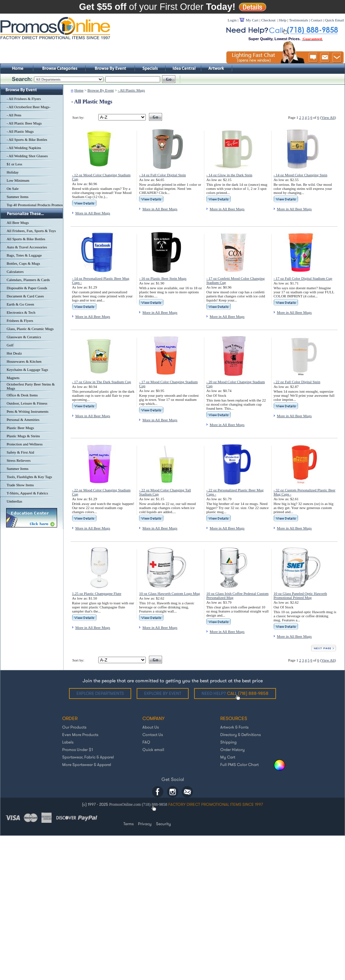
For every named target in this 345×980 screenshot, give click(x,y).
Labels (68, 742)
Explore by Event (163, 693)
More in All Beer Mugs (93, 213)
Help (283, 20)
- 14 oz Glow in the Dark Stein (229, 175)
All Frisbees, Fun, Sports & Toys (31, 231)
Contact (316, 20)
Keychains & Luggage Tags (27, 370)
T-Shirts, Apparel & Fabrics (27, 493)
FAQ (146, 742)
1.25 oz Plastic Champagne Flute (97, 593)
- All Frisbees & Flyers (24, 99)
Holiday (12, 172)
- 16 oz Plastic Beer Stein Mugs (163, 278)
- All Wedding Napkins (24, 148)
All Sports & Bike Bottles (26, 239)
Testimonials (298, 20)
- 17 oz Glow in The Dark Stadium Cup (102, 382)
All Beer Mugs (18, 223)
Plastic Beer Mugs (20, 428)
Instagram (173, 792)
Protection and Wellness (24, 444)
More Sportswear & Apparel (87, 764)
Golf (10, 345)
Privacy (145, 824)
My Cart (228, 757)
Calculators (15, 272)
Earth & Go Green (20, 304)
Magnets (13, 378)
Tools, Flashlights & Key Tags (29, 477)
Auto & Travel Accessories (27, 247)
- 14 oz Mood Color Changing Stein (300, 175)
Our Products (74, 727)
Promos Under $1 (77, 749)
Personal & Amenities (23, 420)
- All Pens (14, 115)
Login (232, 20)
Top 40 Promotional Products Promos (34, 205)
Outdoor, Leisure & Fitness (27, 403)
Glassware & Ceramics (24, 337)
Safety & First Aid (20, 452)
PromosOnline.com (125, 804)
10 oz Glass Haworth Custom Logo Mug (169, 593)
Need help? (235, 693)
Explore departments (100, 693)
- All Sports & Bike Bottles (27, 140)
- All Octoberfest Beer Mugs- (28, 107)
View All (328, 117)
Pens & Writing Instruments (27, 411)
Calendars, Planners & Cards (28, 280)
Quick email (153, 749)
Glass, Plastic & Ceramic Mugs (30, 329)
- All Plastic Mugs (20, 131)
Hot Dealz (14, 353)
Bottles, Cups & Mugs (23, 263)
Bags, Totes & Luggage (24, 255)
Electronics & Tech (21, 312)
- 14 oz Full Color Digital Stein (162, 175)
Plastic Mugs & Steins (23, 436)
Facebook (158, 792)
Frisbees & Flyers (20, 321)
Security (163, 824)
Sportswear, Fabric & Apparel (88, 757)
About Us (151, 727)
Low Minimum (18, 180)
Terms (128, 824)
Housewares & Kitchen (24, 361)
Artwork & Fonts (234, 727)
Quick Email (334, 20)
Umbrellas (14, 501)
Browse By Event (101, 90)
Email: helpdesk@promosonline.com (187, 792)
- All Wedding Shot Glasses (27, 156)
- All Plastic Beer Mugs (24, 123)
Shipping (228, 742)
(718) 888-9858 (154, 804)
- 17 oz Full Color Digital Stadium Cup (303, 278)
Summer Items (17, 197)
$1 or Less (14, 164)
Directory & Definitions (240, 734)
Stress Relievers (19, 460)
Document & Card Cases (25, 296)
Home (79, 90)
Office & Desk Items (22, 395)
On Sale (12, 189)
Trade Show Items (20, 485)
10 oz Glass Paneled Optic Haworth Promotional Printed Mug (300, 595)
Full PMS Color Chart (239, 764)
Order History (232, 749)
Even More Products (80, 734)
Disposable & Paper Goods (27, 288)
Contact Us (153, 734)
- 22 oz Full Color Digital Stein (297, 382)
